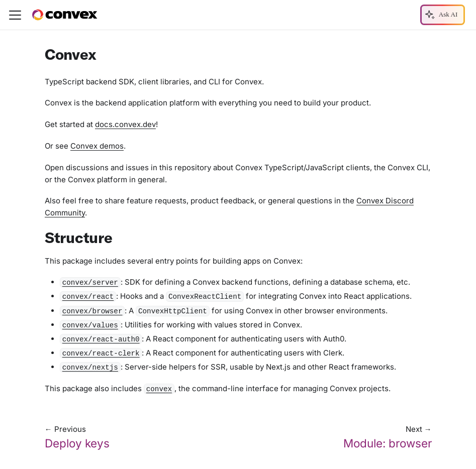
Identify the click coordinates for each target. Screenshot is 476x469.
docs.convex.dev (125, 124)
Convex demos (97, 146)
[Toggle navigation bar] (15, 15)
